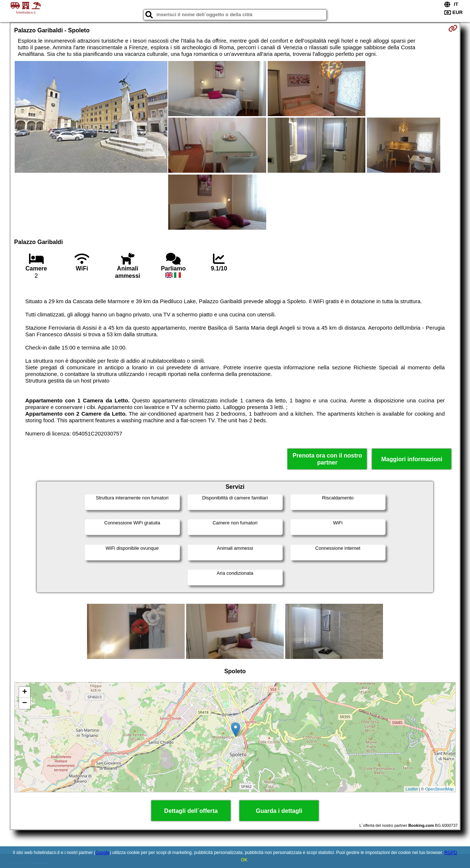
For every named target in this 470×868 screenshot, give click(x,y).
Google (103, 853)
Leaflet (412, 789)
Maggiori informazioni (412, 459)
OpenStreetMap (440, 789)
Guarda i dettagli (279, 811)
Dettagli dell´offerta (191, 811)
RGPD (451, 853)
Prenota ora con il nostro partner (327, 459)
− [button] (24, 703)
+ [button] (24, 692)
